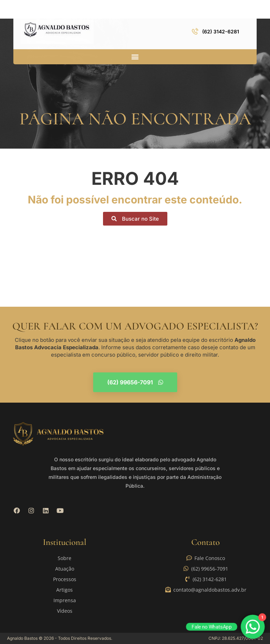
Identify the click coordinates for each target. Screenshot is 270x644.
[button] (135, 55)
